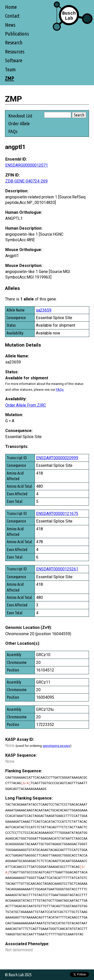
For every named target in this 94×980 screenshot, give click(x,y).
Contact (12, 16)
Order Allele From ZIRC (26, 405)
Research (14, 42)
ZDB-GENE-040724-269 (26, 181)
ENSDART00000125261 (57, 569)
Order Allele (19, 124)
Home (11, 7)
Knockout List (20, 116)
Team (10, 69)
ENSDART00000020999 (57, 458)
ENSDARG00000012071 (27, 165)
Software (14, 60)
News (10, 25)
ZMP (10, 78)
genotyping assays (56, 746)
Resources (15, 52)
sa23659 (44, 310)
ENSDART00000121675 (57, 514)
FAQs (13, 131)
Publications (17, 34)
